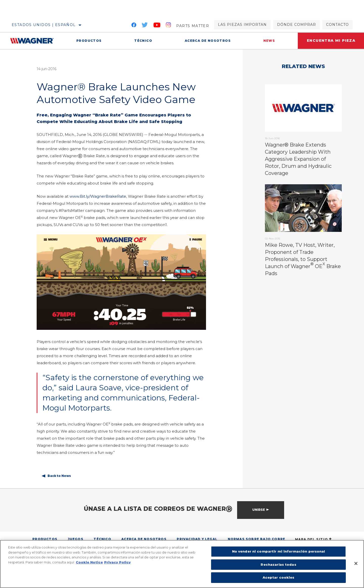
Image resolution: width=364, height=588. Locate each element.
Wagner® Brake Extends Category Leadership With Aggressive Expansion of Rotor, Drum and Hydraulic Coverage (298, 159)
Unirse (259, 510)
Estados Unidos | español (44, 25)
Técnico (142, 41)
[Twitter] (145, 26)
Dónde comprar (297, 25)
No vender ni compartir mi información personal (279, 551)
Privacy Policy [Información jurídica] (117, 562)
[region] (182, 564)
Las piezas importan (242, 25)
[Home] (35, 41)
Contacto (337, 25)
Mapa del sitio (314, 539)
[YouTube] (157, 26)
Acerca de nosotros (207, 41)
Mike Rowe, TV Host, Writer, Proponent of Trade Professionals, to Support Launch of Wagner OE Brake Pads (303, 259)
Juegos (76, 539)
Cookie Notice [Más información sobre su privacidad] (89, 562)
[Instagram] (168, 26)
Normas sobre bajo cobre (257, 539)
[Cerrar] (356, 563)
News (267, 41)
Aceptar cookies (279, 577)
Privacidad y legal (197, 539)
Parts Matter (193, 26)
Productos (89, 41)
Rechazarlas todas (278, 564)
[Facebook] (134, 26)
